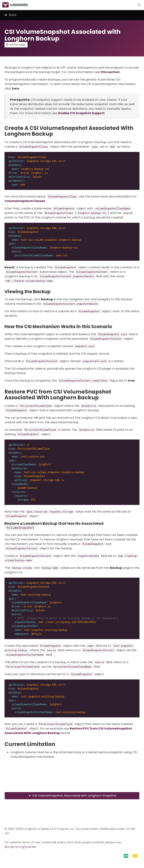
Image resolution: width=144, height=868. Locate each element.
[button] (139, 5)
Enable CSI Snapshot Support (81, 113)
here (16, 88)
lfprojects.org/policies (20, 847)
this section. (110, 72)
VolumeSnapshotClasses (25, 201)
